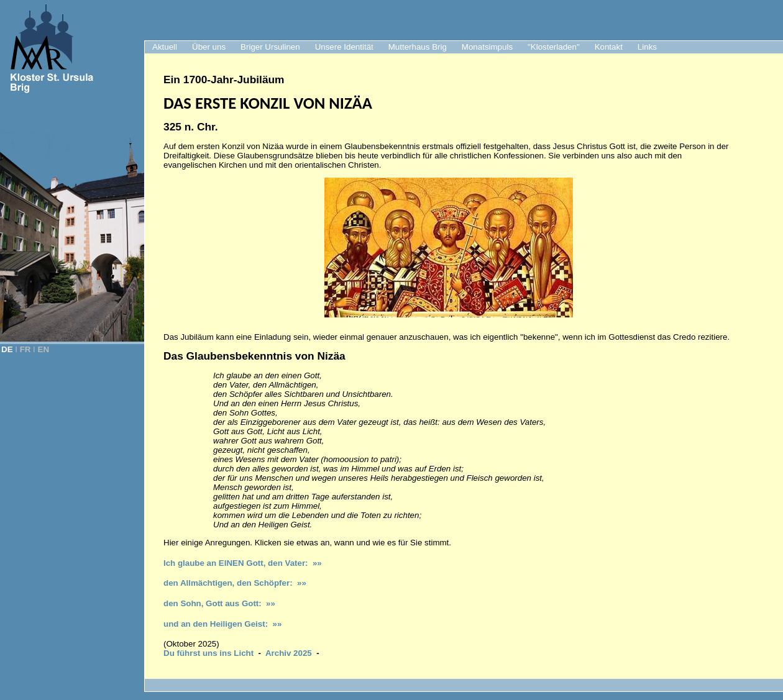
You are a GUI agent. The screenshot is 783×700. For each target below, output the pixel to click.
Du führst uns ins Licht (208, 653)
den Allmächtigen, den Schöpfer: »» (235, 583)
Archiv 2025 (289, 653)
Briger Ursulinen (270, 47)
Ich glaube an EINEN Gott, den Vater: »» (243, 563)
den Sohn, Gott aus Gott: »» (219, 603)
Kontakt (609, 47)
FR (25, 349)
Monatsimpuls (487, 47)
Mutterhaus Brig (418, 47)
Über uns (209, 47)
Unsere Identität (344, 47)
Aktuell (165, 47)
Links (647, 47)
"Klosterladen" (554, 47)
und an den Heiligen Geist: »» (222, 624)
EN (44, 349)
